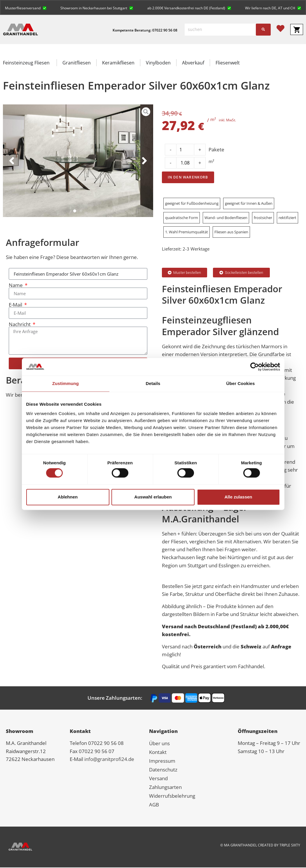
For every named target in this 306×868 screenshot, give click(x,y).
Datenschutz (163, 770)
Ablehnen (68, 497)
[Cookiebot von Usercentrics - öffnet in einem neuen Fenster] (255, 367)
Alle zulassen (238, 497)
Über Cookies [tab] (241, 383)
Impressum (162, 761)
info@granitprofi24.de (109, 760)
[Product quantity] (185, 163)
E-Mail (16, 305)
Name (16, 286)
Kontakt (158, 753)
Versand (158, 779)
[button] (26, 8)
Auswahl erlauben (153, 497)
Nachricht (20, 325)
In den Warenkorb (188, 178)
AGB (154, 805)
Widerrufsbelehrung (172, 796)
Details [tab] (153, 383)
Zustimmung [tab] (65, 383)
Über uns (159, 744)
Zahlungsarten (165, 788)
